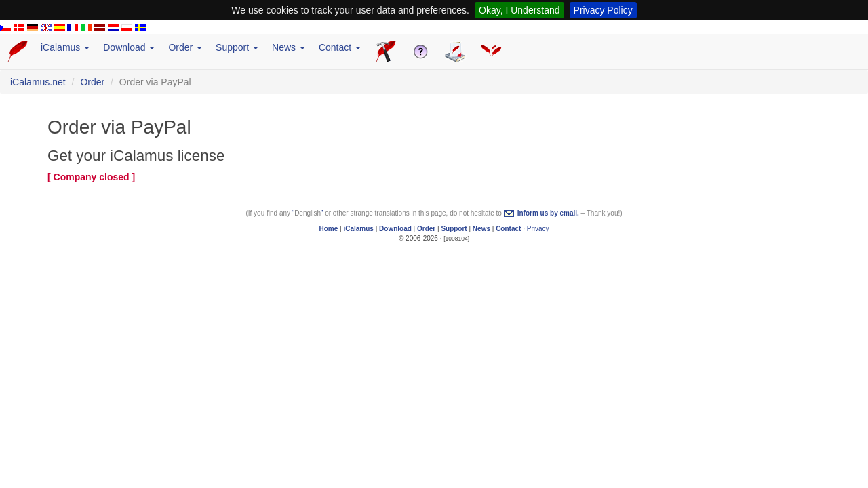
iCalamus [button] (65, 47)
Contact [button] (340, 47)
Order (92, 82)
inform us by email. (548, 213)
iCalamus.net (38, 82)
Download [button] (129, 47)
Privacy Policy (603, 10)
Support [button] (237, 47)
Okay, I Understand (519, 10)
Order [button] (185, 47)
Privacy (538, 229)
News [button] (289, 47)
